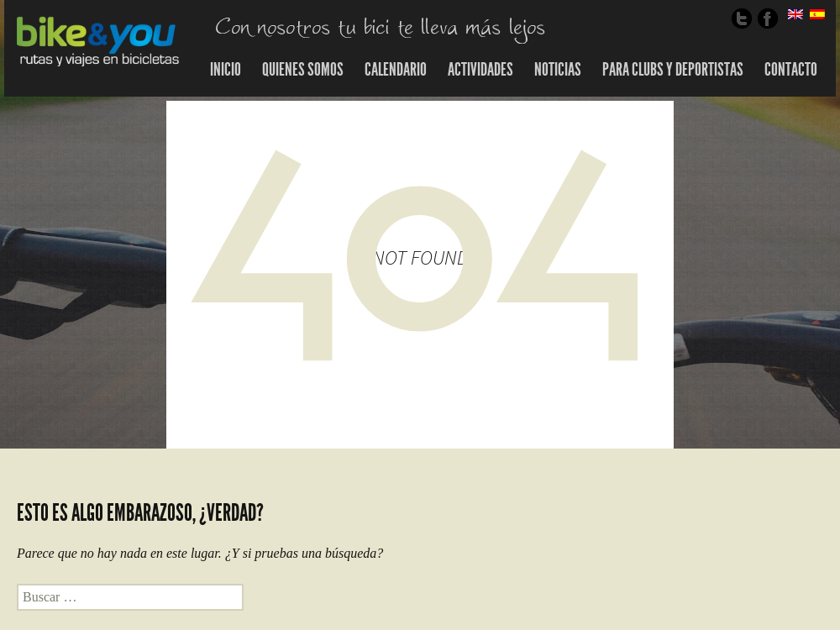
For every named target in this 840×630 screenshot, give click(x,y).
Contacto (791, 70)
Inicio (226, 70)
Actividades (480, 70)
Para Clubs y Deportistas (673, 70)
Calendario (396, 70)
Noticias (558, 70)
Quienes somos (303, 70)
